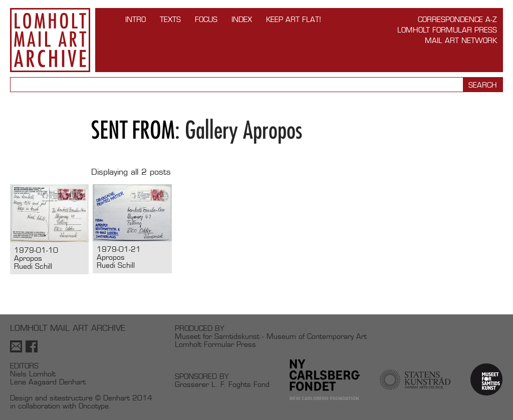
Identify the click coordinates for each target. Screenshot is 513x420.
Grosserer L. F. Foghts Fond (222, 384)
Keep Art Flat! (294, 19)
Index (242, 19)
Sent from (133, 130)
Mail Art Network (461, 40)
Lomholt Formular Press (447, 30)
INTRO (136, 19)
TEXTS (170, 19)
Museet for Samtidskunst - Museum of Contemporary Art (271, 336)
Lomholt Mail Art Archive (50, 40)
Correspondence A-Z (457, 19)
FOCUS (206, 19)
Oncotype (94, 406)
